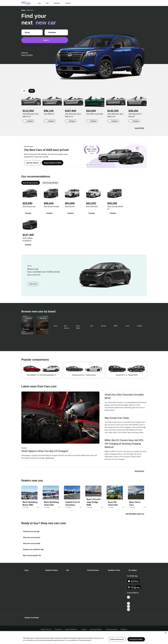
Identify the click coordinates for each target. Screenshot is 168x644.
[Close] (166, 633)
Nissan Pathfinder (27, 55)
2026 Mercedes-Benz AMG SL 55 (115, 115)
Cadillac (140, 326)
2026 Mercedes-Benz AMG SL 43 (31, 115)
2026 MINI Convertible (95, 114)
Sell (47, 3)
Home (23, 10)
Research (57, 3)
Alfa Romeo (67, 327)
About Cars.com (46, 629)
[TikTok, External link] (129, 597)
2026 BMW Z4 (49, 114)
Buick (128, 326)
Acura (56, 326)
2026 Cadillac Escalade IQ (28, 239)
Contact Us (58, 629)
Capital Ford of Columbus (73, 504)
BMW (116, 326)
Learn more (33, 284)
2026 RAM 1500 (92, 206)
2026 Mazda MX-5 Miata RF (135, 115)
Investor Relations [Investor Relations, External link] (72, 629)
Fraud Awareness (112, 629)
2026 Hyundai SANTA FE (115, 208)
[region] (84, 637)
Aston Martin (78, 327)
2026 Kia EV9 (70, 206)
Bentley (104, 326)
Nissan (42, 329)
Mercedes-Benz (26, 330)
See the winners (32, 163)
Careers (84, 629)
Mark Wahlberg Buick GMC (30, 504)
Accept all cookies (136, 639)
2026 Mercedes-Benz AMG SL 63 (73, 115)
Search (45, 40)
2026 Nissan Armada (51, 206)
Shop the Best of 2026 (53, 163)
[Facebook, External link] (129, 600)
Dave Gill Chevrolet (113, 504)
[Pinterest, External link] (129, 610)
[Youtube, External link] (129, 603)
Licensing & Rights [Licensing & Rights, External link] (96, 629)
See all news (141, 471)
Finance (68, 3)
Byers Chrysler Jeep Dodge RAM (94, 502)
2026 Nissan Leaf (29, 206)
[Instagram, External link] (129, 606)
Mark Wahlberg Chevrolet (51, 504)
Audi (92, 326)
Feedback (124, 629)
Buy (39, 3)
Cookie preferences (117, 639)
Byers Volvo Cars (135, 504)
